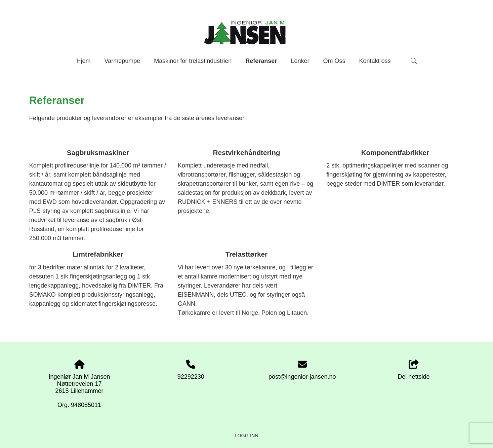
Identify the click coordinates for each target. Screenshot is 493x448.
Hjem (83, 61)
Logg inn (246, 436)
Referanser (261, 61)
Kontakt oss (375, 61)
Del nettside (414, 370)
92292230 (191, 377)
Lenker (300, 61)
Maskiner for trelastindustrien (193, 61)
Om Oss (334, 61)
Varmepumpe (122, 61)
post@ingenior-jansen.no (302, 377)
